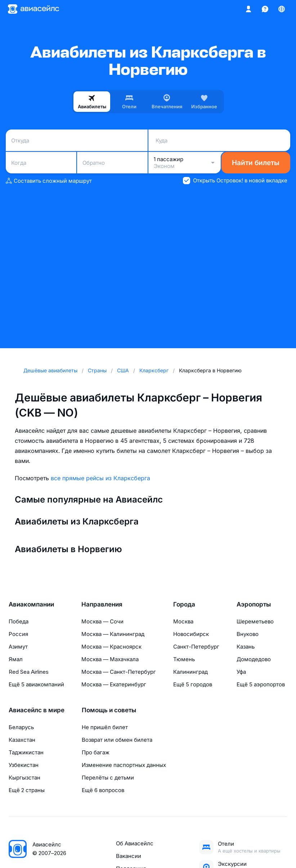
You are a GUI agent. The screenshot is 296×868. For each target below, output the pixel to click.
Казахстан (22, 740)
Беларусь (21, 727)
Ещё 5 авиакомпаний (36, 684)
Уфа (241, 672)
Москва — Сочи (102, 621)
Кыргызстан (24, 778)
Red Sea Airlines (29, 672)
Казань (246, 647)
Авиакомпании (31, 604)
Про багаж (96, 752)
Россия (18, 634)
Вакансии (129, 856)
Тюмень (184, 659)
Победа (19, 621)
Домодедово (254, 659)
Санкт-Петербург (196, 647)
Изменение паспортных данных (124, 765)
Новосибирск (191, 634)
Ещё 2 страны (27, 790)
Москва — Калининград (113, 634)
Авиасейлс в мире (37, 710)
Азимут (18, 647)
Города (184, 604)
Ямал (16, 659)
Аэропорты (254, 604)
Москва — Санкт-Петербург (119, 672)
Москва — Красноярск (111, 647)
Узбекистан (24, 765)
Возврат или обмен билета (117, 740)
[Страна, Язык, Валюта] (282, 9)
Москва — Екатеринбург (114, 684)
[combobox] (77, 140)
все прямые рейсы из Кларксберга (100, 478)
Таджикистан (26, 752)
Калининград (190, 672)
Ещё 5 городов (193, 684)
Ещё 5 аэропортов (261, 684)
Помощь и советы (109, 710)
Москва (183, 621)
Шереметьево (255, 621)
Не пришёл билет (105, 727)
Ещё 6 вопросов (103, 790)
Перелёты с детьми (108, 778)
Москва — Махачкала (110, 659)
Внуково (248, 634)
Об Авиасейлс (135, 843)
